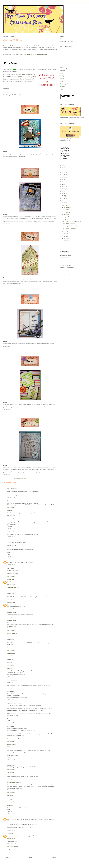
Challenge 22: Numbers (70, 228)
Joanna (10, 726)
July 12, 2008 (11, 759)
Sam (9, 796)
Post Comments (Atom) (34, 863)
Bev (9, 511)
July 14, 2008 (11, 802)
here (14, 626)
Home (30, 857)
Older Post (53, 857)
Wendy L (63, 71)
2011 (64, 198)
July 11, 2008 (11, 700)
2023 (64, 170)
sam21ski (10, 680)
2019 (64, 179)
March (65, 238)
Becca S (62, 87)
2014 (64, 191)
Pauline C (10, 612)
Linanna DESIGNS (13, 782)
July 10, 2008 (11, 665)
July (65, 219)
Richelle (10, 654)
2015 (64, 189)
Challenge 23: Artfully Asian (71, 226)
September (67, 214)
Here (22, 808)
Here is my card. (12, 582)
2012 (64, 196)
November (67, 210)
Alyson (62, 89)
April (65, 236)
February (66, 241)
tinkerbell (10, 745)
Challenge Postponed (69, 224)
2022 (64, 172)
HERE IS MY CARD (13, 574)
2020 (64, 177)
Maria (62, 81)
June (65, 231)
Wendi (9, 692)
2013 (64, 194)
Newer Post (8, 857)
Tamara (62, 73)
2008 (64, 205)
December (67, 207)
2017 (64, 184)
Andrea (10, 532)
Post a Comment (10, 850)
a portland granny (13, 703)
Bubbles (10, 669)
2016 (64, 186)
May (65, 234)
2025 (64, 165)
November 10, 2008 (13, 846)
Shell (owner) (64, 76)
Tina (9, 540)
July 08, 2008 (11, 497)
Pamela (62, 79)
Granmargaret (64, 84)
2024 (64, 168)
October (66, 212)
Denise (9, 501)
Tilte (9, 817)
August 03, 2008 (12, 830)
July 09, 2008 (11, 528)
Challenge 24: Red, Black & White (72, 221)
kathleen (10, 603)
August (66, 217)
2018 (64, 182)
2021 (64, 175)
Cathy (9, 805)
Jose (9, 568)
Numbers (10, 663)
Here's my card (31, 513)
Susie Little (11, 634)
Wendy (9, 580)
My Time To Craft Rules (67, 41)
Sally (9, 486)
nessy (9, 519)
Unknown (10, 560)
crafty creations (12, 588)
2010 (64, 201)
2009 (64, 203)
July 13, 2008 (11, 792)
